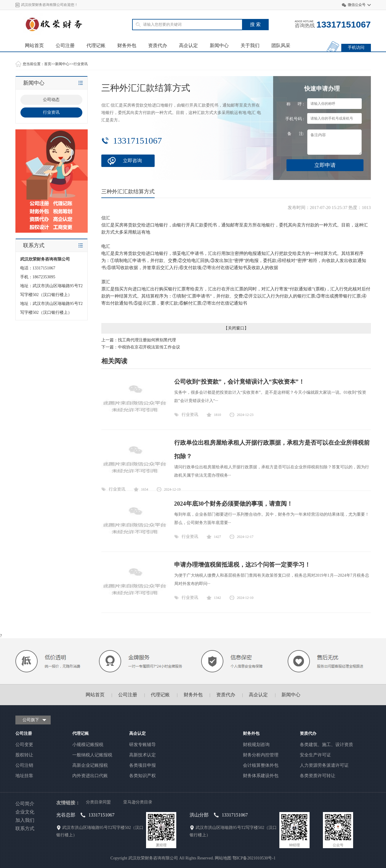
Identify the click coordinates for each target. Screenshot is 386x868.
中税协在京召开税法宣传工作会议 (149, 347)
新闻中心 (219, 45)
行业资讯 (81, 64)
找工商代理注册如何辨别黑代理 (147, 340)
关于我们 (250, 45)
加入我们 (25, 820)
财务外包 (127, 45)
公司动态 (51, 100)
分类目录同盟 (98, 802)
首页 (48, 64)
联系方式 (25, 828)
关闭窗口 (236, 328)
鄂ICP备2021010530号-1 (254, 858)
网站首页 (34, 45)
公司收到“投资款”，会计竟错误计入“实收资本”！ (239, 382)
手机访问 (356, 48)
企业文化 (25, 812)
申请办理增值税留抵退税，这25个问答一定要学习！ (242, 565)
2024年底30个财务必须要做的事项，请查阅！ (233, 504)
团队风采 (281, 45)
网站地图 (223, 858)
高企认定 (188, 45)
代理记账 (96, 45)
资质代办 (158, 45)
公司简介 (25, 804)
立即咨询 (132, 161)
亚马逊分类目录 (138, 802)
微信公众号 (357, 5)
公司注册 (65, 45)
